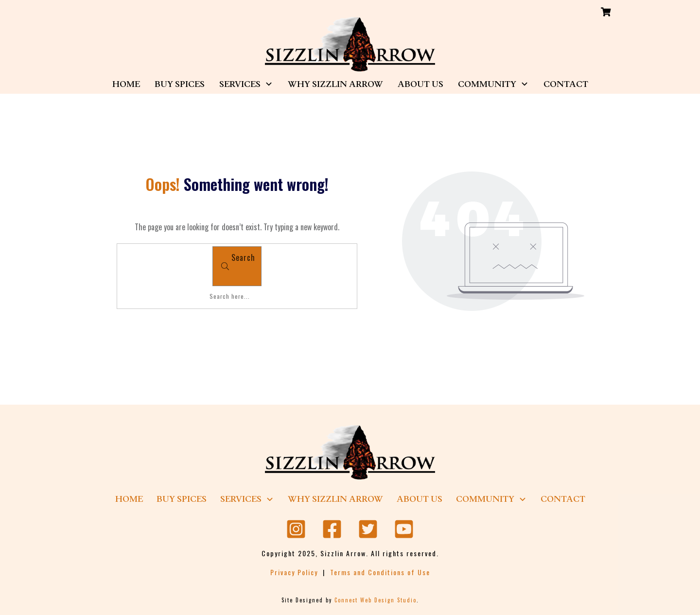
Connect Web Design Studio (376, 600)
